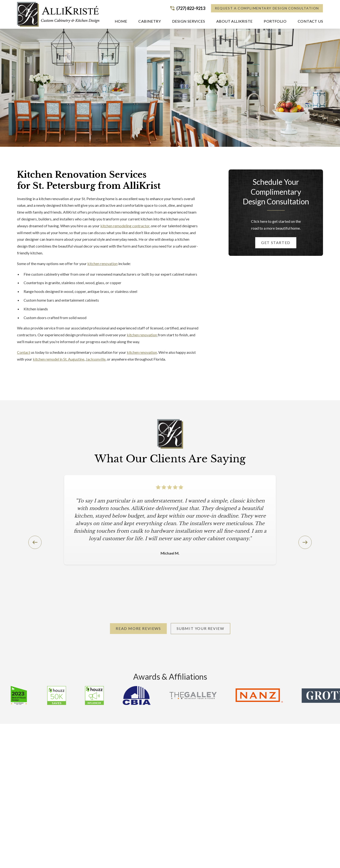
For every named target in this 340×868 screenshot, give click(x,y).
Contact (24, 352)
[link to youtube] (288, 857)
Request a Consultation (253, 818)
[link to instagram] (280, 857)
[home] (58, 14)
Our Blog (238, 788)
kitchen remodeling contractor (125, 226)
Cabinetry (155, 762)
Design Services (160, 771)
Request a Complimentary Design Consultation (267, 8)
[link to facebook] (271, 857)
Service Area (241, 771)
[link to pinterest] (263, 857)
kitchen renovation (102, 263)
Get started (276, 242)
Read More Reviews (138, 628)
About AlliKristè (244, 762)
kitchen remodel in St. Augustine (59, 359)
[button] (150, 22)
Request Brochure (245, 780)
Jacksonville (96, 359)
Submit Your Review (200, 628)
